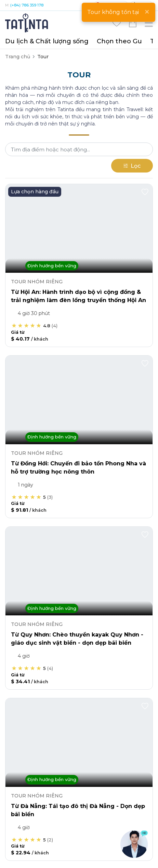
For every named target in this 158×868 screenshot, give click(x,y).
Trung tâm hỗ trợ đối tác (34, 762)
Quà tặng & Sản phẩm (32, 424)
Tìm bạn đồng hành (28, 593)
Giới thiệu (30, 792)
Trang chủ (18, 57)
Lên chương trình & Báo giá (38, 569)
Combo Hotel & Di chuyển (36, 510)
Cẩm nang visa (23, 642)
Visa (10, 485)
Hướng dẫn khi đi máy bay (36, 655)
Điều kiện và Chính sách (111, 792)
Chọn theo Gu (119, 41)
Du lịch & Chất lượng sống (47, 41)
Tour (10, 387)
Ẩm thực (16, 473)
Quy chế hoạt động (110, 799)
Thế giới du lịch (23, 581)
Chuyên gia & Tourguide (34, 449)
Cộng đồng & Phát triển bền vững (45, 498)
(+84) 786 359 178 (27, 5)
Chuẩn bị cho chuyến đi (33, 618)
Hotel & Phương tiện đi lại (36, 461)
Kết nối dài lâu (22, 667)
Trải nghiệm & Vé (25, 436)
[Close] (147, 12)
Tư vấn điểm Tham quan (34, 556)
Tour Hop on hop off (62, 57)
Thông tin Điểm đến (29, 544)
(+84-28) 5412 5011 (53, 230)
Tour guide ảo (21, 630)
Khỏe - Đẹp (19, 400)
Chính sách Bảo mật (50, 799)
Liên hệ (62, 792)
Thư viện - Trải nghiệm (31, 605)
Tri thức (14, 412)
